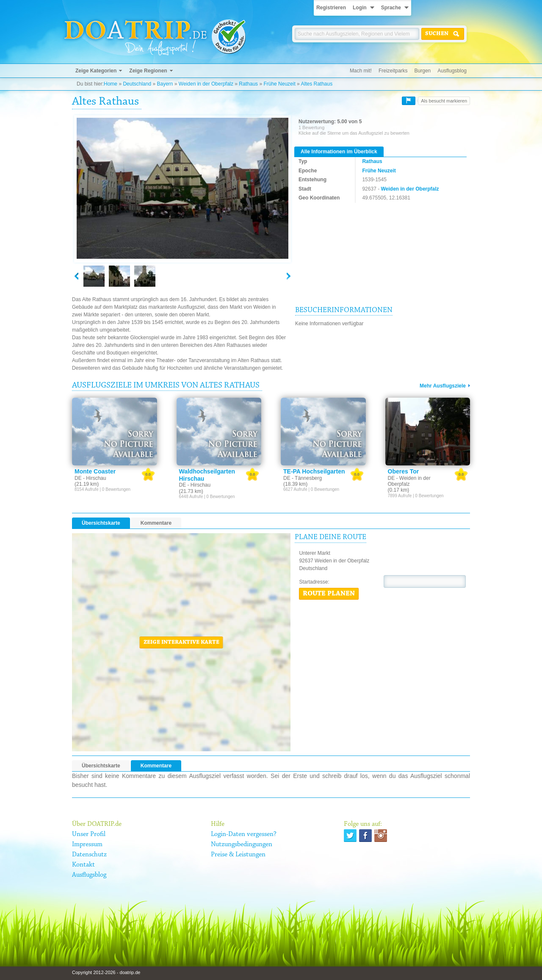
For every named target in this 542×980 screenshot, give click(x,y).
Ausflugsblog (452, 71)
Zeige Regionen (148, 71)
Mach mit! (361, 71)
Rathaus (248, 84)
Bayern (165, 84)
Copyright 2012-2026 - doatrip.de (106, 972)
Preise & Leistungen (238, 855)
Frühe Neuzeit (279, 84)
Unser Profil (89, 834)
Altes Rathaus (317, 84)
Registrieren (331, 8)
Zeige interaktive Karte (181, 642)
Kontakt (83, 865)
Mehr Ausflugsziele (443, 386)
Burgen (423, 71)
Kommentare (156, 523)
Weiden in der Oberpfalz (206, 84)
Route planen (329, 594)
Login (360, 8)
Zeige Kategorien (96, 71)
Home (111, 84)
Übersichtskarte (101, 523)
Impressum (87, 844)
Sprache (391, 8)
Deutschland (137, 84)
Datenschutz (89, 855)
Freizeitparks (393, 71)
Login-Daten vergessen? (244, 834)
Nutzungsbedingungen (242, 844)
